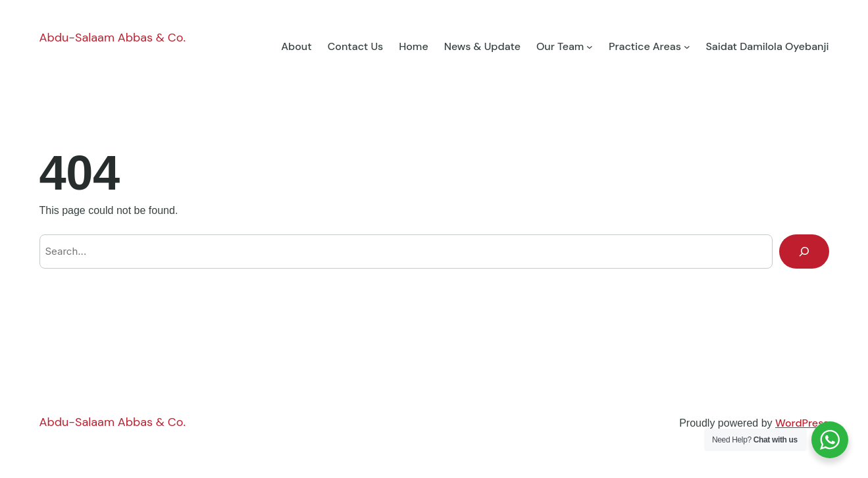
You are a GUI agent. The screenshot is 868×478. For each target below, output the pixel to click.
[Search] (804, 252)
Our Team (560, 46)
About (296, 46)
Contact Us (356, 46)
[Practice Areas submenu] (687, 47)
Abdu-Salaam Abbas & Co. (113, 38)
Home (413, 46)
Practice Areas (645, 46)
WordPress (802, 423)
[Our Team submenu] (590, 47)
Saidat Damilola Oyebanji (767, 46)
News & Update (482, 46)
